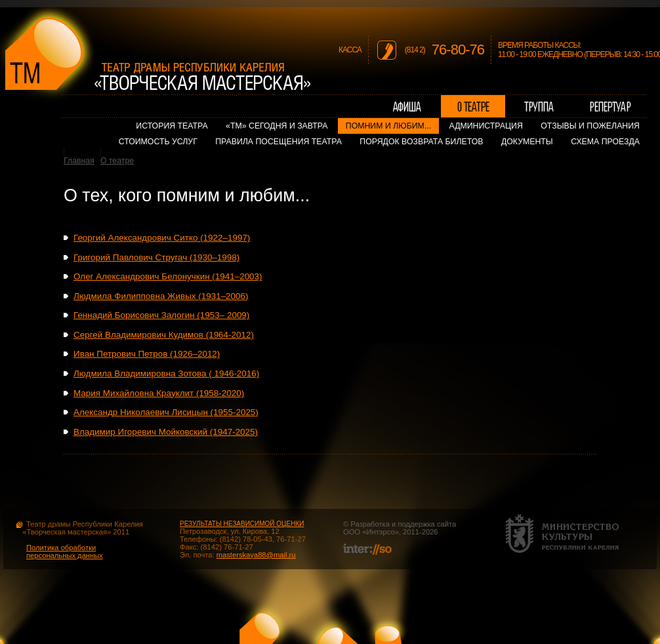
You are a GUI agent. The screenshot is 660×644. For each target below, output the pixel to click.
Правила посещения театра (278, 142)
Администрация (486, 126)
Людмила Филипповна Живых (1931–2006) (161, 296)
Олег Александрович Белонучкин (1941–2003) (168, 276)
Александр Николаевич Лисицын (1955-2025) (166, 412)
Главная (79, 161)
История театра (172, 126)
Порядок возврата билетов (421, 142)
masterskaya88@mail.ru (256, 555)
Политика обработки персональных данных (65, 552)
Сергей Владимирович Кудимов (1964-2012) (164, 335)
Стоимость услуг (158, 142)
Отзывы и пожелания (590, 126)
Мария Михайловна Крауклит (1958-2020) (159, 393)
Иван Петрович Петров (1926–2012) (147, 354)
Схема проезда (605, 142)
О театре (117, 161)
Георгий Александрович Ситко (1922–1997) (162, 238)
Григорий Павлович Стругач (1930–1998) (156, 257)
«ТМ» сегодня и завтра (277, 126)
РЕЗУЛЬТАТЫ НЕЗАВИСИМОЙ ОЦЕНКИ (242, 524)
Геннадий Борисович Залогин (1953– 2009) (161, 315)
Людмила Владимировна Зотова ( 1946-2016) (166, 373)
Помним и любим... (388, 126)
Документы (527, 142)
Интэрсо (380, 532)
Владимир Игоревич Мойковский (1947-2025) (166, 432)
